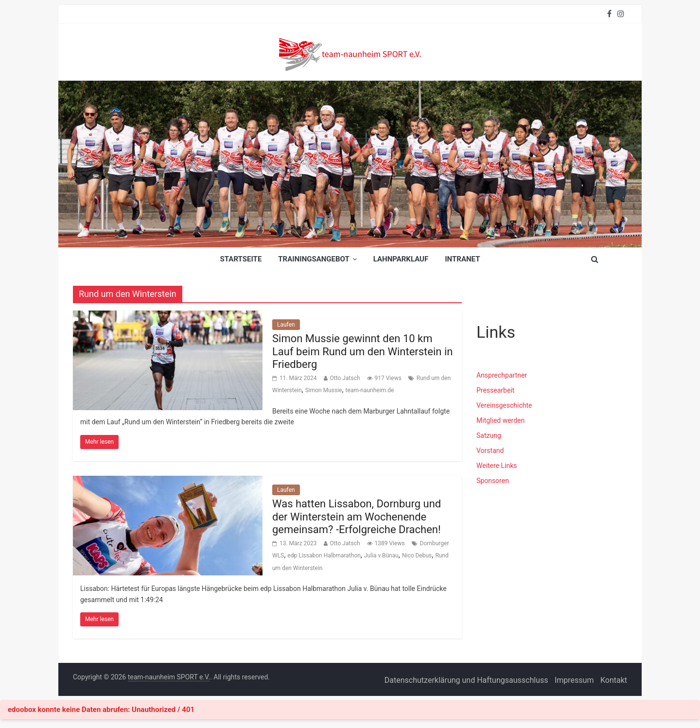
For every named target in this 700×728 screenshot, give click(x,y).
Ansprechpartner (502, 375)
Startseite (241, 259)
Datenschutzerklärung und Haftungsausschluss (466, 680)
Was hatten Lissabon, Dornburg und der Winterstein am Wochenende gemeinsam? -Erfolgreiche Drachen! (357, 517)
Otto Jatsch (345, 378)
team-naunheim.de (370, 390)
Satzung (489, 435)
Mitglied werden (500, 420)
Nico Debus (417, 555)
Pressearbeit (495, 390)
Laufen (286, 325)
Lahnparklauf (401, 259)
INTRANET (462, 259)
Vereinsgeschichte (504, 405)
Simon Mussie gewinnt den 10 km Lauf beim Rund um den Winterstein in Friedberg (362, 351)
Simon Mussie (324, 390)
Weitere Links (497, 466)
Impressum (574, 680)
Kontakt (614, 680)
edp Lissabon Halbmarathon (324, 555)
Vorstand (490, 451)
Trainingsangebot (314, 259)
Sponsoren (493, 481)
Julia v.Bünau (381, 555)
